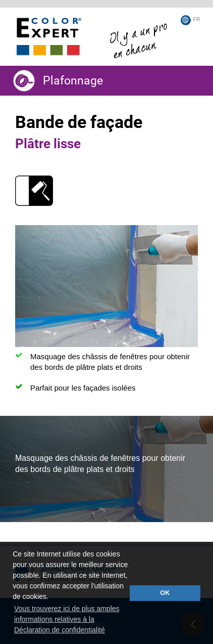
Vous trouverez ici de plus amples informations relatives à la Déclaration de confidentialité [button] (67, 619)
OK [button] (165, 593)
